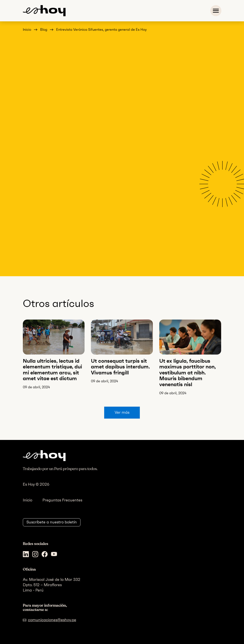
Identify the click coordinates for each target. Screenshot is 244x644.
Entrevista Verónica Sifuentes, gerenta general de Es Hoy (101, 30)
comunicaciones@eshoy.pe (52, 620)
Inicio (27, 30)
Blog (44, 30)
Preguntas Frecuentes (62, 500)
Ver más (122, 412)
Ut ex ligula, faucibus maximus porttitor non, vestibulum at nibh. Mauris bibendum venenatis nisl (188, 373)
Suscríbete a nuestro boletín (52, 522)
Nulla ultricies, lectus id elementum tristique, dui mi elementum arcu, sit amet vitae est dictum (52, 370)
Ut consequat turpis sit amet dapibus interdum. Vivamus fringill (120, 367)
